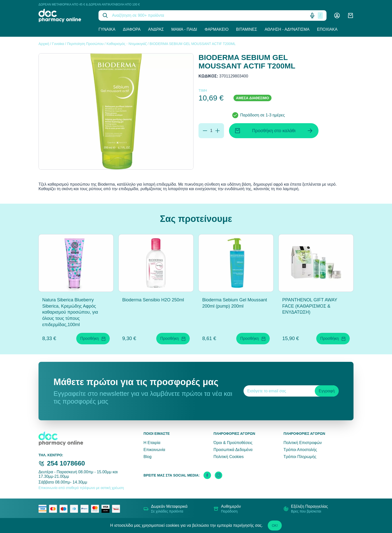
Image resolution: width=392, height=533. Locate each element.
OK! (275, 526)
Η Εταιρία (152, 443)
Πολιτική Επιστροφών (303, 443)
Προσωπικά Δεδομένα (233, 450)
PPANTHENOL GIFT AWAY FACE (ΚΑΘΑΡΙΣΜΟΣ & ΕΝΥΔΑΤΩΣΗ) (310, 306)
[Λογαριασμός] (337, 15)
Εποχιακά (327, 29)
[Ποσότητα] (211, 131)
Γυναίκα (107, 29)
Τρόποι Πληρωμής (300, 457)
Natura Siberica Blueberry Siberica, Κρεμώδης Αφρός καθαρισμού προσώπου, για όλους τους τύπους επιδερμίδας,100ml (70, 312)
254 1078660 (66, 463)
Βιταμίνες (246, 29)
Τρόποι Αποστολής (300, 450)
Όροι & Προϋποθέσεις (233, 443)
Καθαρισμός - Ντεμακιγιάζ (126, 44)
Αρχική (44, 44)
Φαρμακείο (216, 29)
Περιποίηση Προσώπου (85, 44)
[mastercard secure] (96, 509)
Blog (147, 457)
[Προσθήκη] (217, 131)
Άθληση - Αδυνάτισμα (287, 29)
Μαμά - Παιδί (184, 29)
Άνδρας (156, 29)
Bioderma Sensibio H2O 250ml (153, 300)
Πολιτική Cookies (229, 457)
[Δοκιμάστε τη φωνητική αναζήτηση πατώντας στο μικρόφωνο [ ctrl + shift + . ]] (312, 15)
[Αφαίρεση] (205, 131)
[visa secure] (107, 509)
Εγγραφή (327, 391)
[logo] (65, 15)
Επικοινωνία (154, 450)
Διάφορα (132, 29)
